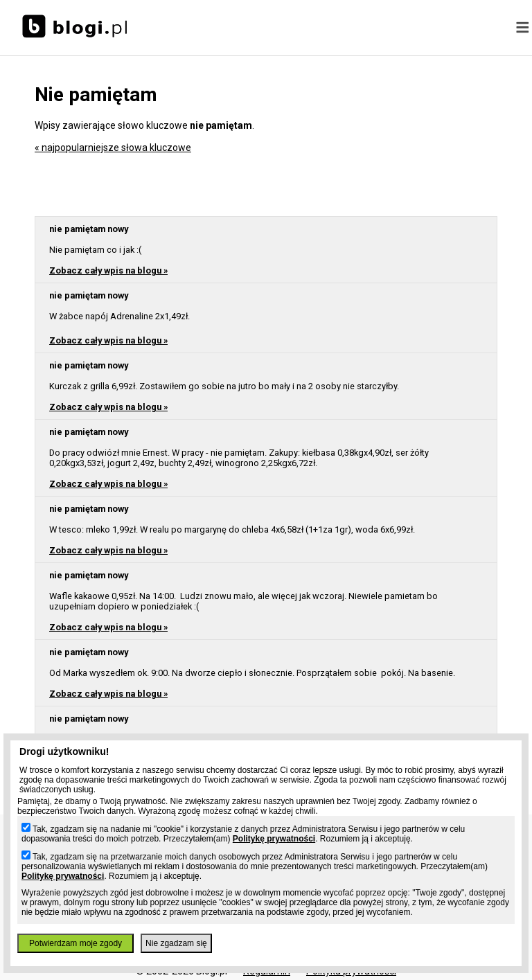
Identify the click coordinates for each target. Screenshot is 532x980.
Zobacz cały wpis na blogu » (108, 270)
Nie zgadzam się (176, 943)
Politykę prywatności (274, 839)
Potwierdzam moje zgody (76, 943)
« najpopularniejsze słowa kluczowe (113, 148)
